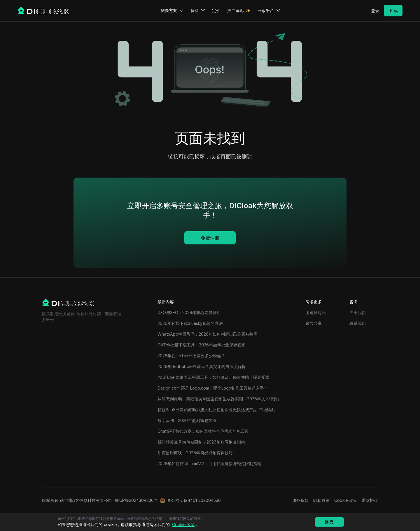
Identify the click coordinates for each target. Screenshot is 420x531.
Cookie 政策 (346, 500)
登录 (375, 11)
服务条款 (300, 500)
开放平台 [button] (269, 10)
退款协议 (370, 500)
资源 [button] (198, 10)
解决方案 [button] (172, 10)
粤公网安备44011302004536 (194, 500)
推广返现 (235, 10)
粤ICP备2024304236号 (136, 500)
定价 (216, 10)
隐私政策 (321, 500)
